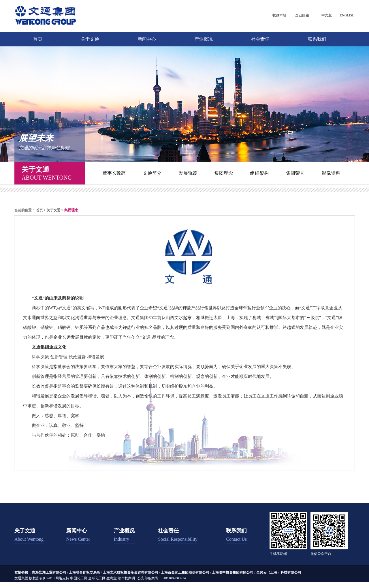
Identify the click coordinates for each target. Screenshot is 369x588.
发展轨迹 (188, 173)
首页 (38, 39)
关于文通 (90, 39)
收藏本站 (279, 15)
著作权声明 (126, 578)
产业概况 (204, 39)
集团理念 (224, 173)
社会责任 (260, 39)
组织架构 (259, 173)
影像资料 (331, 173)
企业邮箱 (302, 15)
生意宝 (112, 578)
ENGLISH (347, 15)
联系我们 (317, 39)
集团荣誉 (295, 173)
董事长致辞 (114, 173)
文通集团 (21, 578)
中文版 (327, 15)
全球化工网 (97, 578)
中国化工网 (79, 578)
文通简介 (152, 173)
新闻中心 (147, 39)
